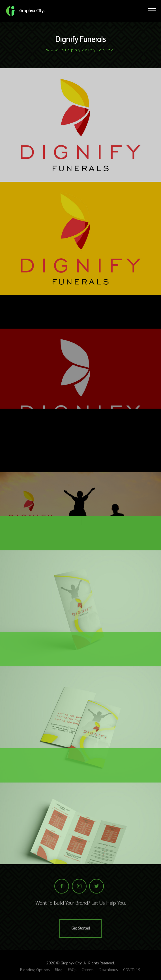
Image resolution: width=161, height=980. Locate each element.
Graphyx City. (32, 11)
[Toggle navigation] (152, 11)
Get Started (81, 940)
